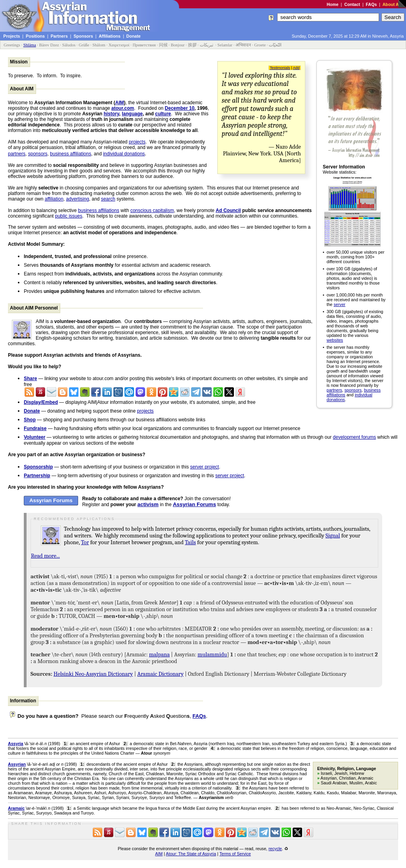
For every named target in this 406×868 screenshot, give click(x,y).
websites (335, 340)
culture (163, 114)
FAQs (372, 4)
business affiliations (71, 154)
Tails (190, 542)
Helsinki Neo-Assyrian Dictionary (93, 674)
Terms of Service (235, 854)
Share (30, 379)
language (132, 114)
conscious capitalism (152, 210)
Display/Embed (41, 402)
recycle (275, 849)
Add (296, 68)
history (111, 114)
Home (333, 4)
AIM (120, 103)
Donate (32, 411)
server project (205, 467)
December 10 (180, 108)
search (108, 199)
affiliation (54, 199)
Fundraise (35, 428)
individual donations (124, 154)
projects (137, 142)
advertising (78, 199)
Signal (333, 536)
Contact (352, 4)
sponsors (353, 390)
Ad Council (228, 210)
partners (334, 390)
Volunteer (34, 437)
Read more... (45, 556)
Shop (30, 420)
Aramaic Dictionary (160, 674)
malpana (159, 655)
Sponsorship (38, 467)
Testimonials (280, 68)
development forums (355, 437)
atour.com (123, 108)
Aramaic (16, 808)
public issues (69, 216)
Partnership (37, 476)
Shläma (30, 45)
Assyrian (17, 764)
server (340, 304)
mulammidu (212, 655)
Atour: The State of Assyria (191, 854)
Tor (85, 542)
